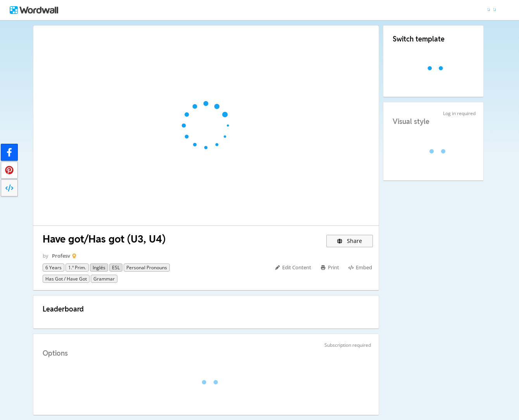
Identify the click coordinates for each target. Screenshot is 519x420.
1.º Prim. (77, 268)
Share (349, 241)
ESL (116, 268)
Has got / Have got (66, 279)
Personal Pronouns (147, 268)
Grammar (104, 279)
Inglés (99, 268)
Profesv (61, 256)
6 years (53, 268)
